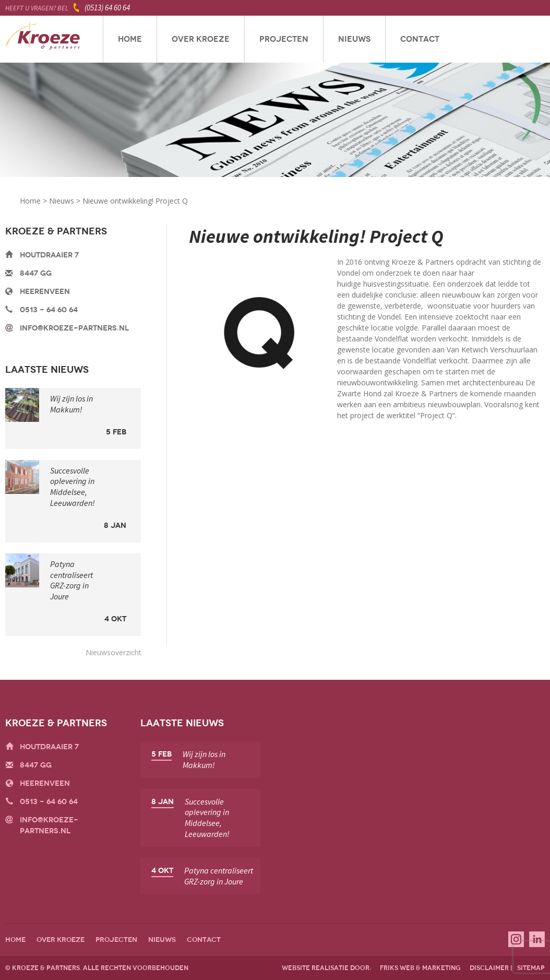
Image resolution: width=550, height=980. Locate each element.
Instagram (516, 939)
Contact (420, 39)
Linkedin (537, 939)
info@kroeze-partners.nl (74, 328)
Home (130, 39)
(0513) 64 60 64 (107, 8)
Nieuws (354, 39)
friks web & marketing (420, 968)
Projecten (284, 39)
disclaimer (489, 968)
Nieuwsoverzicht (113, 652)
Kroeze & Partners (43, 39)
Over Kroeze (201, 39)
